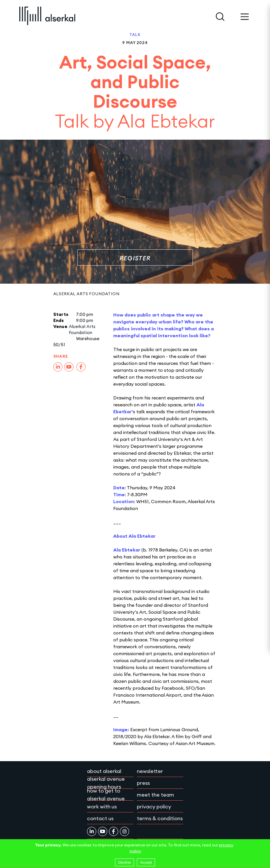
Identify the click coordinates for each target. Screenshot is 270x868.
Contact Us (100, 818)
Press (143, 783)
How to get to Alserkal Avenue (106, 795)
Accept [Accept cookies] (146, 862)
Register (135, 258)
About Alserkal (104, 771)
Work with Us (102, 807)
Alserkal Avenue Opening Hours (106, 783)
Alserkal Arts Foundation (86, 294)
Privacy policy (154, 807)
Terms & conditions (160, 818)
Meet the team (155, 795)
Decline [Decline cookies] (124, 862)
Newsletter (150, 771)
